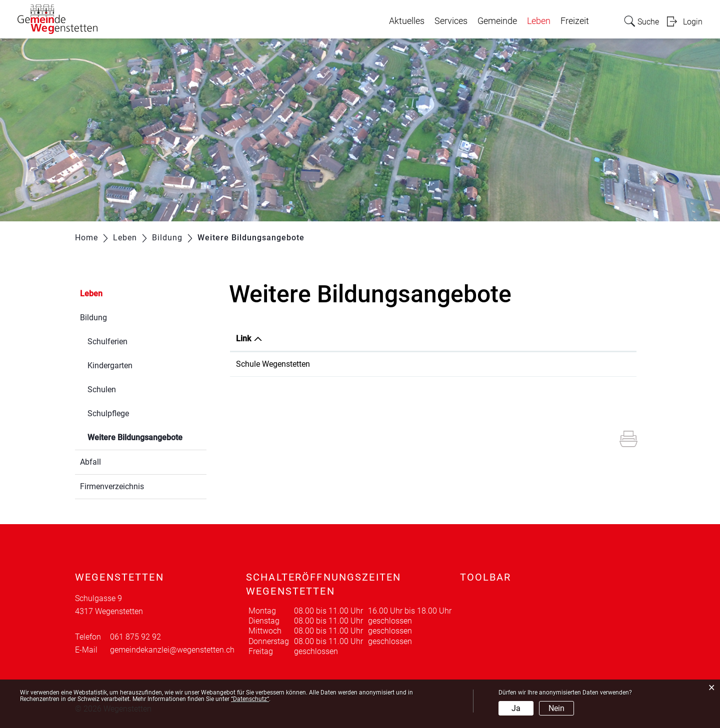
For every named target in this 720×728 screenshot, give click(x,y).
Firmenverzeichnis (112, 486)
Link (243, 339)
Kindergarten (110, 365)
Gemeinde (497, 21)
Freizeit (575, 21)
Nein (556, 708)
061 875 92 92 (135, 637)
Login (693, 22)
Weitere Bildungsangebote (147, 436)
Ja (516, 708)
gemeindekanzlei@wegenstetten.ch (172, 650)
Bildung (93, 318)
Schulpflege (108, 413)
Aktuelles (407, 21)
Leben (539, 21)
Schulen (102, 389)
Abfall (90, 462)
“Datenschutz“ (250, 699)
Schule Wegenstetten (273, 364)
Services (451, 21)
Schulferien (107, 342)
